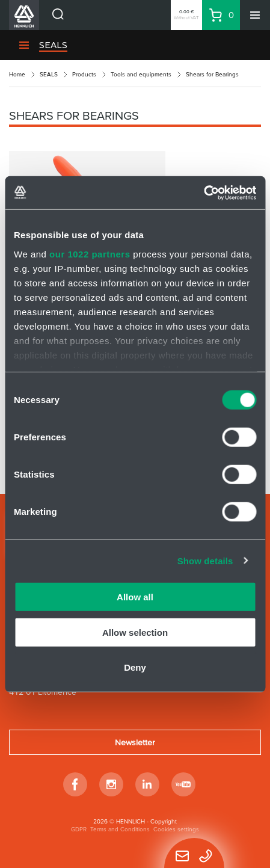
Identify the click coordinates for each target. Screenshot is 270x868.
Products (84, 74)
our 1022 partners (90, 254)
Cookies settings (176, 829)
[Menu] (255, 15)
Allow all (135, 597)
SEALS (49, 74)
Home (17, 74)
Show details (205, 560)
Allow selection (135, 632)
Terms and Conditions (120, 829)
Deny (135, 667)
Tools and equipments (141, 74)
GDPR (79, 829)
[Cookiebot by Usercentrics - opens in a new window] (204, 192)
